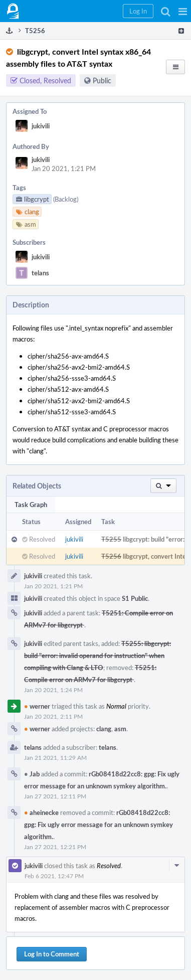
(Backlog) (66, 199)
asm (120, 729)
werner (37, 706)
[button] (183, 11)
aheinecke (41, 812)
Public (102, 80)
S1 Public (135, 598)
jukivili (41, 126)
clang (104, 729)
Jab (32, 774)
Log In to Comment (52, 954)
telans (40, 273)
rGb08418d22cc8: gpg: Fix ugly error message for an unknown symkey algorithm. (99, 825)
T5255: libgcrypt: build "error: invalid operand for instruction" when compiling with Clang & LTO (98, 656)
